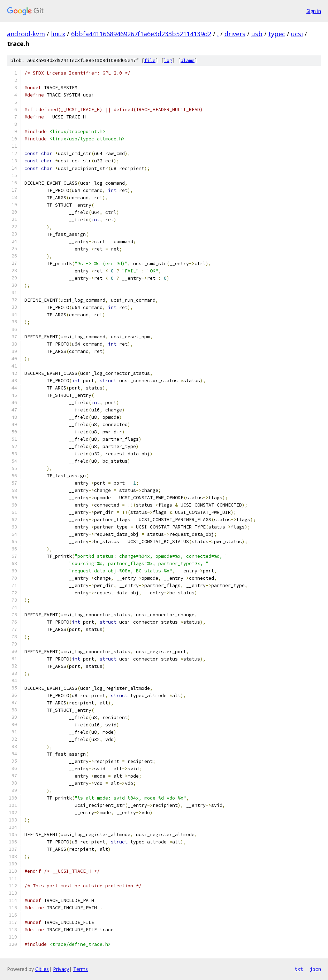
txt (299, 969)
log (168, 60)
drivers (235, 34)
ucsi (297, 34)
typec (277, 34)
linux (58, 34)
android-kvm (26, 34)
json (315, 969)
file (150, 60)
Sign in (314, 11)
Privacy (61, 969)
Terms (81, 969)
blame (188, 60)
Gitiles (42, 969)
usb (257, 34)
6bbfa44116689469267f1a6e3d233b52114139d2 (141, 34)
